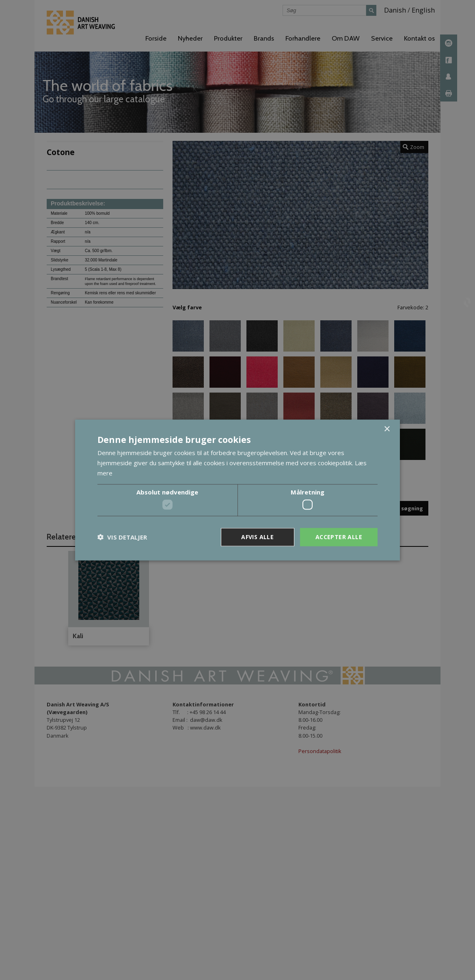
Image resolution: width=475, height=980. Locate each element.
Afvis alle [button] (257, 537)
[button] (122, 537)
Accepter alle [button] (339, 537)
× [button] (387, 429)
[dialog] (237, 490)
